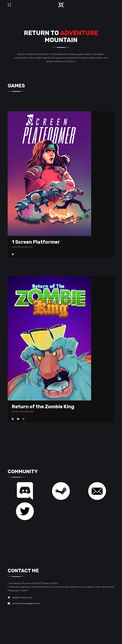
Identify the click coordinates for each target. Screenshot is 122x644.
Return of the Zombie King (43, 407)
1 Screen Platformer (36, 242)
